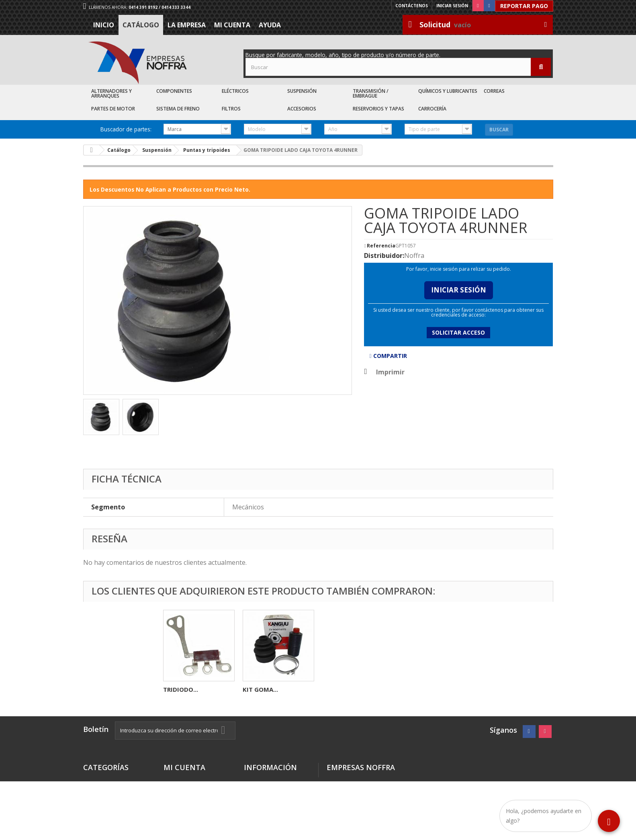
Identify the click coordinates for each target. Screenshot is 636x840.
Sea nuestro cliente (272, 816)
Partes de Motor (113, 109)
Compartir (388, 356)
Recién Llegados (107, 800)
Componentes (174, 91)
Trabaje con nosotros (275, 806)
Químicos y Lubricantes (448, 91)
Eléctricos (235, 91)
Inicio (104, 25)
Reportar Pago (524, 6)
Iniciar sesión (452, 6)
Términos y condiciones (261, 784)
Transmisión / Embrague (371, 93)
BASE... (173, 689)
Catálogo (141, 25)
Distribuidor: (384, 255)
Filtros (231, 109)
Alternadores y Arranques (111, 93)
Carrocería (432, 109)
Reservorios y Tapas (378, 109)
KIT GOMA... (419, 689)
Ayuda (270, 25)
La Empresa (187, 25)
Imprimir (390, 372)
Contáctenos (412, 6)
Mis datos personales (195, 790)
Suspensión (302, 91)
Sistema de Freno (178, 109)
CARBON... (258, 689)
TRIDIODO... (340, 689)
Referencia (381, 246)
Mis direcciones (186, 780)
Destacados (100, 780)
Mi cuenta (232, 25)
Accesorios (302, 109)
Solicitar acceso (458, 332)
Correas (494, 91)
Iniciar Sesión (459, 290)
